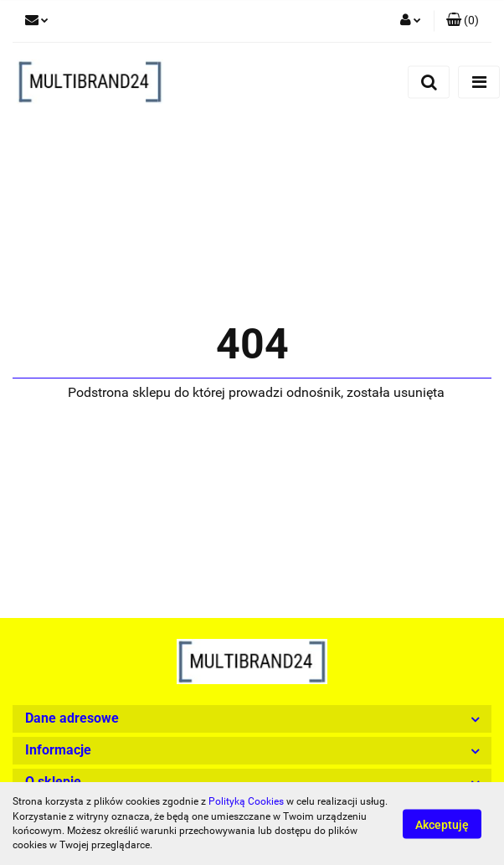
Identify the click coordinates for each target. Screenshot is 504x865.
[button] (463, 21)
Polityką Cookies (246, 801)
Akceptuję (442, 824)
